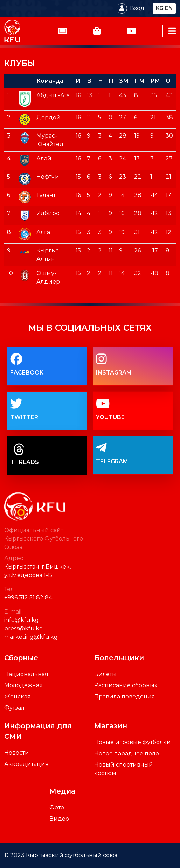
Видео (59, 819)
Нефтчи (48, 177)
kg (160, 8)
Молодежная (23, 685)
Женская (18, 697)
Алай (44, 158)
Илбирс (48, 213)
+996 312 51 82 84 (28, 598)
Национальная (26, 674)
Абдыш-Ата (53, 95)
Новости (17, 753)
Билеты (105, 674)
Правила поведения (125, 697)
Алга (43, 232)
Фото (57, 807)
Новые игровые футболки (133, 742)
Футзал (14, 708)
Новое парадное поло (127, 753)
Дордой (49, 117)
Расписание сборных (126, 685)
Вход (137, 8)
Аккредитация (26, 764)
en (169, 8)
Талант (46, 195)
